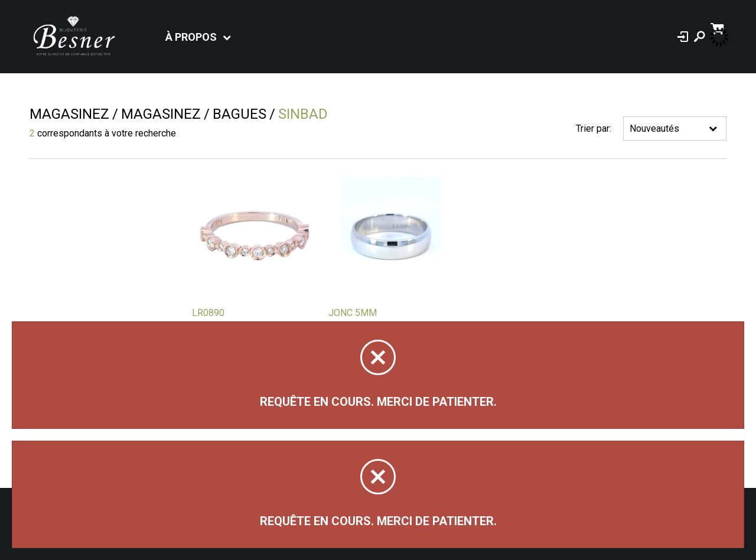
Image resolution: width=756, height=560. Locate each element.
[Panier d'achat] (718, 27)
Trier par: (594, 128)
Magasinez (69, 114)
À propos (191, 37)
